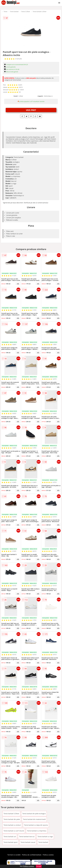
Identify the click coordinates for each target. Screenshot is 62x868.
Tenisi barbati (14, 12)
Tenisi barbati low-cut (27, 837)
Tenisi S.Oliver (26, 12)
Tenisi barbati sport (11, 842)
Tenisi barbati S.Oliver (40, 12)
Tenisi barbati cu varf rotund (14, 831)
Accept (39, 866)
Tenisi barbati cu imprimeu (37, 831)
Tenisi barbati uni (10, 837)
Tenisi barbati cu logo (45, 837)
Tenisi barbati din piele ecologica (34, 814)
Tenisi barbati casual (28, 842)
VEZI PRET (31, 110)
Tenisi (5, 12)
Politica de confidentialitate (32, 855)
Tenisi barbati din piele (12, 819)
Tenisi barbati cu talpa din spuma (36, 825)
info (18, 284)
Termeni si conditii (14, 855)
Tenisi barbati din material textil (34, 819)
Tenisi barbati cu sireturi (12, 825)
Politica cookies (48, 855)
